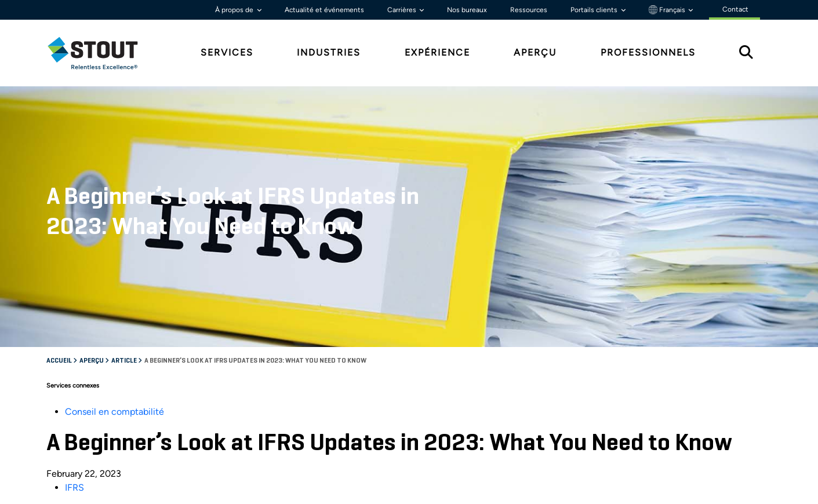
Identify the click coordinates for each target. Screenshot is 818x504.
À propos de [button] (235, 10)
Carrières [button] (403, 10)
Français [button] (668, 10)
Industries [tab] (329, 52)
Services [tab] (227, 52)
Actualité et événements (324, 10)
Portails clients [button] (595, 10)
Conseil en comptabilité (114, 412)
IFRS (74, 487)
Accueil (60, 361)
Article (125, 361)
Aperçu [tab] (535, 52)
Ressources (529, 10)
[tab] (101, 53)
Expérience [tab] (437, 52)
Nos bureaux (467, 10)
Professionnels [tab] (648, 52)
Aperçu (92, 361)
